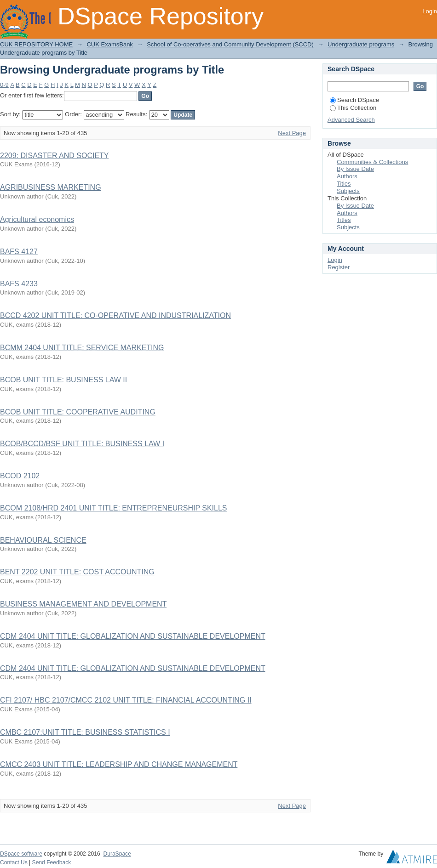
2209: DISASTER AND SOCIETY (54, 156)
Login (430, 11)
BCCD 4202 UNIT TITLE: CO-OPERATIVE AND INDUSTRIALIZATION (115, 315)
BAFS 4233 (19, 284)
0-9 (4, 85)
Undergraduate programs (361, 44)
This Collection (353, 108)
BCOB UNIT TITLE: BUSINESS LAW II (63, 380)
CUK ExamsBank (109, 44)
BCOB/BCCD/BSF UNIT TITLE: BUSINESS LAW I (82, 444)
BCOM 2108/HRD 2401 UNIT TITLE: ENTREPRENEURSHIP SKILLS (114, 508)
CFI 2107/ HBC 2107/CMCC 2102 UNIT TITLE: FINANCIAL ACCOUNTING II (126, 700)
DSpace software (21, 854)
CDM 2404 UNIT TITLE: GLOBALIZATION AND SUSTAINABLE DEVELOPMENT (132, 636)
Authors (347, 176)
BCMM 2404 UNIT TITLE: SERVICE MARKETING (82, 348)
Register (339, 267)
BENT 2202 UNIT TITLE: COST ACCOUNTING (77, 572)
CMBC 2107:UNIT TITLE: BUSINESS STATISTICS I (85, 732)
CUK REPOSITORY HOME (36, 44)
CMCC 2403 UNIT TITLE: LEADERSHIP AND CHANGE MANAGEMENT (119, 764)
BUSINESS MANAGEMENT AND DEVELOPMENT (83, 604)
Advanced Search (351, 120)
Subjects (348, 191)
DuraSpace (117, 854)
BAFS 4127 (19, 252)
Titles (344, 184)
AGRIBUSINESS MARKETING (51, 187)
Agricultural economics (37, 219)
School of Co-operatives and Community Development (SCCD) (230, 44)
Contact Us (14, 862)
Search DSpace (354, 100)
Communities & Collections (372, 162)
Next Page (292, 133)
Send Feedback (52, 862)
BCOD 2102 (20, 476)
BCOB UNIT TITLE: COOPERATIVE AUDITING (78, 412)
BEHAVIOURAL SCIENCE (43, 540)
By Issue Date (355, 169)
